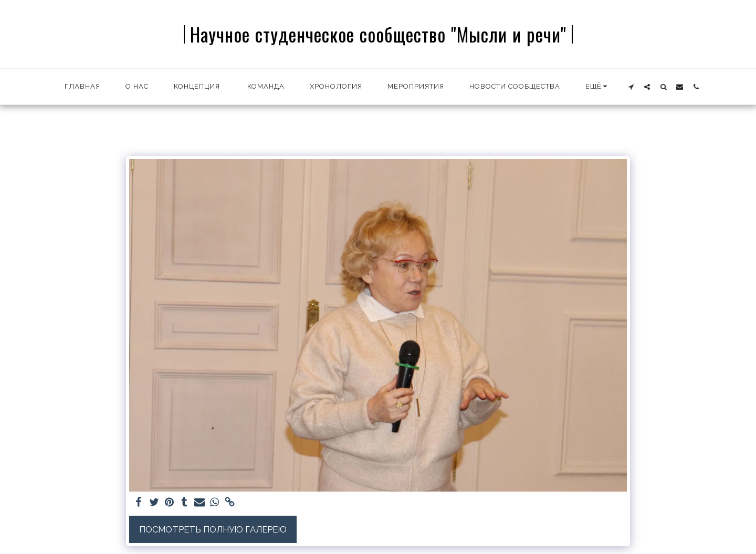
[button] (631, 87)
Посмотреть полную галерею (213, 529)
